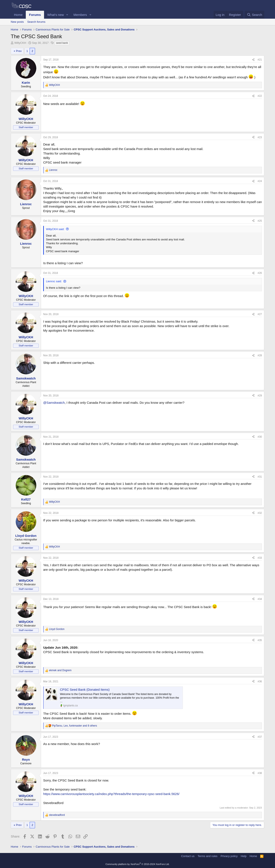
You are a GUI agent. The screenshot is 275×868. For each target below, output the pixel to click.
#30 (260, 437)
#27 (260, 314)
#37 (260, 737)
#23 (260, 137)
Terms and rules (208, 856)
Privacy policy (229, 856)
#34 (260, 599)
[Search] (254, 15)
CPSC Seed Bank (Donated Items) (85, 690)
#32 (260, 513)
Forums (35, 15)
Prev (19, 51)
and (60, 670)
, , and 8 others (75, 726)
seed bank (62, 43)
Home (18, 15)
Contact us (188, 856)
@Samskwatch (54, 403)
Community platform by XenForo (137, 864)
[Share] (253, 60)
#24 (260, 181)
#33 (260, 558)
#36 (260, 681)
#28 (260, 355)
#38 (260, 773)
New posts (17, 22)
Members (80, 15)
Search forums (36, 22)
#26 (260, 273)
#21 (260, 60)
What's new (56, 15)
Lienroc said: (54, 281)
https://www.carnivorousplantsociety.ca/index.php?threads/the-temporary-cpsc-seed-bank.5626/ (111, 794)
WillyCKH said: (55, 229)
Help (244, 856)
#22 (260, 96)
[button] (67, 15)
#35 (260, 640)
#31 (260, 477)
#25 (260, 221)
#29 (260, 396)
